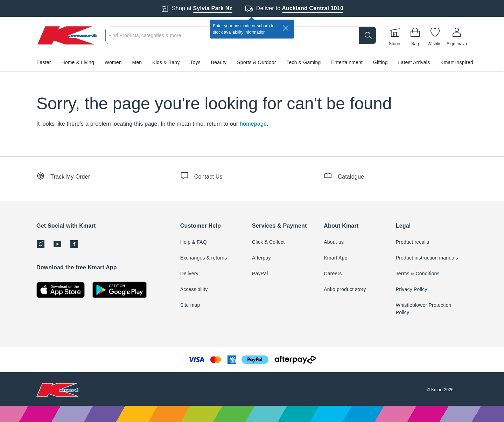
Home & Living (78, 62)
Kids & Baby (166, 62)
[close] (286, 28)
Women (113, 62)
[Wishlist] (435, 35)
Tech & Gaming (303, 62)
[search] (367, 35)
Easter (44, 62)
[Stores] (395, 35)
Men (137, 62)
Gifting (380, 62)
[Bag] (415, 35)
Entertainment (347, 62)
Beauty (219, 62)
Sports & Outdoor (256, 62)
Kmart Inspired (457, 62)
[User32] (457, 35)
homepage (253, 124)
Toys (195, 62)
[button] (252, 62)
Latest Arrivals (414, 62)
